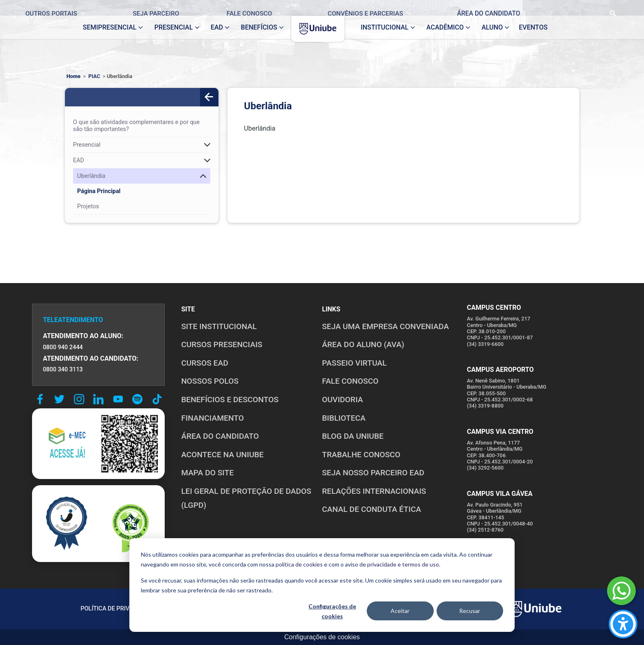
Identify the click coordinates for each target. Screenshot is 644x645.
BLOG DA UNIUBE (353, 436)
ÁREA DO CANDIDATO (220, 436)
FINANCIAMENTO (213, 418)
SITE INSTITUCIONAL (219, 326)
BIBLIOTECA (344, 418)
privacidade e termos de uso (403, 564)
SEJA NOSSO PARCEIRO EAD (373, 473)
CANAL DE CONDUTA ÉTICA (371, 509)
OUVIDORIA (343, 400)
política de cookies (299, 564)
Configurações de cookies (332, 611)
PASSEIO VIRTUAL (354, 363)
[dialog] (322, 585)
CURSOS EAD (205, 363)
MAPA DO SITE (207, 473)
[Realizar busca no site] (583, 8)
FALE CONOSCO (350, 381)
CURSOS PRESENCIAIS (222, 344)
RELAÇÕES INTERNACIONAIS (374, 491)
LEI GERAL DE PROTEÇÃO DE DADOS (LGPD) (246, 498)
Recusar (470, 611)
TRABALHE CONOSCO (361, 455)
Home (74, 76)
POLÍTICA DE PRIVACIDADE (117, 609)
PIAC (94, 76)
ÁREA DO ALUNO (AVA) (363, 344)
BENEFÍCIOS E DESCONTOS (230, 400)
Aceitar (400, 611)
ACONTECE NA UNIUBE (222, 455)
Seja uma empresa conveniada (385, 326)
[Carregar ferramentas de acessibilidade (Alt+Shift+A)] (623, 624)
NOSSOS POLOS (210, 381)
